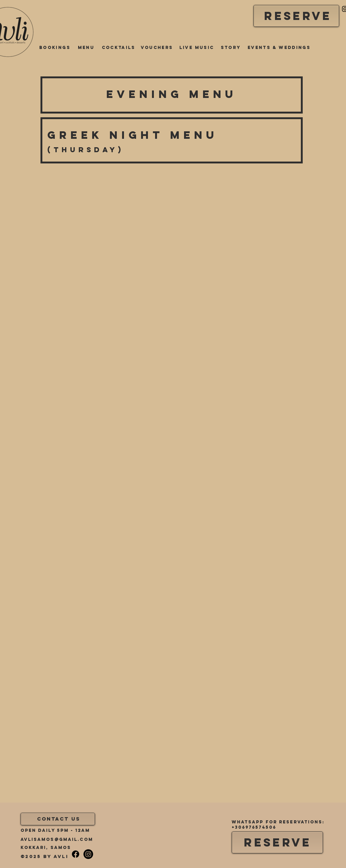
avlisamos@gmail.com (57, 839)
